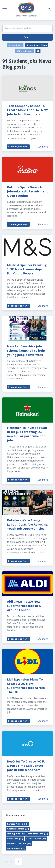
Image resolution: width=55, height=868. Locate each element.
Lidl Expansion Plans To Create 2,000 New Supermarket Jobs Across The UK (26, 686)
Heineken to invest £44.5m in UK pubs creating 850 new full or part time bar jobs (27, 434)
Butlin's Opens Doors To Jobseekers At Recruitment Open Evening (28, 191)
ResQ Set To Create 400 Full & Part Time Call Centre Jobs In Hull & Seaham (28, 766)
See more (43, 147)
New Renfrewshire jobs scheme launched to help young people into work (26, 351)
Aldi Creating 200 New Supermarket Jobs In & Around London (24, 606)
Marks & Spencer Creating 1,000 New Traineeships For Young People (27, 269)
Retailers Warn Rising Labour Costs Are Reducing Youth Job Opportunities (28, 524)
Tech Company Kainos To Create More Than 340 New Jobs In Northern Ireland (28, 110)
